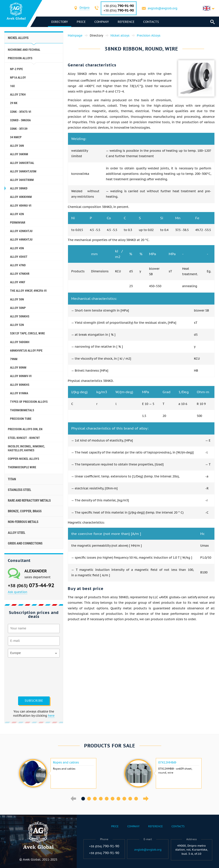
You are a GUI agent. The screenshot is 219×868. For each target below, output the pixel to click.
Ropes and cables (66, 762)
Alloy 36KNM (19, 154)
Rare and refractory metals (29, 501)
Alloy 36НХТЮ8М (22, 180)
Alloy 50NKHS (20, 316)
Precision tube (21, 419)
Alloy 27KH (18, 94)
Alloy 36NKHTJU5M (23, 171)
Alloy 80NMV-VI (21, 376)
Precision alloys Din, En (25, 429)
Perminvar (18, 222)
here (51, 716)
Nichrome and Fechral (24, 50)
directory (60, 22)
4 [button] (101, 799)
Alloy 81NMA (19, 393)
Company (102, 22)
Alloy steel (17, 533)
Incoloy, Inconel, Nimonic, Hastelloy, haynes (26, 448)
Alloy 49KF (18, 282)
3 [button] (95, 799)
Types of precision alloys (29, 402)
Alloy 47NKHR (20, 274)
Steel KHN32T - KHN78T (24, 438)
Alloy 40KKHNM (21, 197)
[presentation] (26, 676)
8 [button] (124, 799)
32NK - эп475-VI (21, 112)
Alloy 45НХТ (19, 257)
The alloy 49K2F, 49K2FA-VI (28, 291)
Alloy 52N (17, 325)
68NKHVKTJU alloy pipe (26, 351)
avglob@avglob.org (163, 8)
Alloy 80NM (18, 367)
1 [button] (83, 799)
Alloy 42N (17, 214)
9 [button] (130, 799)
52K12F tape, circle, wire (27, 333)
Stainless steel (20, 490)
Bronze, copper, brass (25, 511)
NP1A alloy (18, 78)
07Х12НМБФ (167, 762)
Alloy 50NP (18, 308)
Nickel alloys (18, 38)
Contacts (151, 22)
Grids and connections (25, 543)
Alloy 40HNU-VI (21, 206)
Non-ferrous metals (23, 522)
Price (81, 22)
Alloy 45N (17, 248)
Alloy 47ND (18, 265)
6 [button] (113, 799)
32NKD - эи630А (20, 120)
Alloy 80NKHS (20, 385)
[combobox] (85, 8)
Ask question (18, 592)
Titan (12, 479)
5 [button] (107, 799)
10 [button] (136, 799)
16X (12, 86)
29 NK (14, 103)
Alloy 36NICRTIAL (22, 163)
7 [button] (118, 799)
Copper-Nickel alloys (24, 459)
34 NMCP (16, 137)
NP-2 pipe (16, 69)
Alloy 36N (17, 146)
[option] (57, 773)
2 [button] (89, 799)
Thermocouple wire (22, 467)
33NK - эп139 (19, 129)
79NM (14, 359)
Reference (126, 22)
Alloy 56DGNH (20, 342)
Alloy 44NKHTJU (21, 239)
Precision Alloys (20, 58)
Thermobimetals (22, 410)
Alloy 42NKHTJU (21, 231)
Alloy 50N (17, 299)
